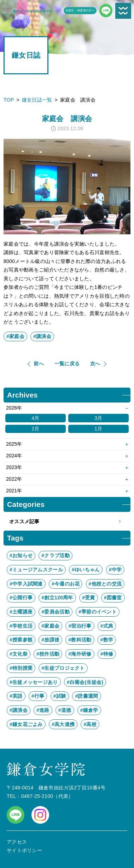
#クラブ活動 (55, 555)
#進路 (43, 710)
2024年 (14, 456)
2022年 (14, 479)
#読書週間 (86, 696)
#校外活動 (48, 654)
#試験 (60, 696)
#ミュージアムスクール (36, 570)
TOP (9, 100)
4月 (35, 418)
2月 (35, 429)
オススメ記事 (67, 522)
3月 (98, 418)
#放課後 (50, 640)
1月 (98, 429)
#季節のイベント (98, 612)
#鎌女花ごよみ (26, 724)
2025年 (14, 444)
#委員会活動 (55, 612)
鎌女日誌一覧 (37, 100)
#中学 (115, 570)
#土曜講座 (21, 612)
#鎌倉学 (89, 710)
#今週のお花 (66, 584)
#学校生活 (21, 626)
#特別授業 (21, 668)
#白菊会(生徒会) (85, 682)
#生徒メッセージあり (34, 682)
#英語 (16, 696)
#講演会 (42, 336)
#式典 (107, 626)
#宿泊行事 (80, 626)
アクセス (17, 842)
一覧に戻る (67, 364)
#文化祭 (19, 654)
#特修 (107, 654)
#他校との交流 (105, 584)
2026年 (14, 408)
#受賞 (89, 598)
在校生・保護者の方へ (80, 10)
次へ (95, 364)
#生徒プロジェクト (63, 668)
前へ (39, 364)
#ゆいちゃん (86, 570)
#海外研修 (80, 654)
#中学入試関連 (26, 584)
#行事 (38, 696)
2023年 (14, 467)
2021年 (14, 491)
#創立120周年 (57, 598)
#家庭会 (15, 336)
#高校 (90, 724)
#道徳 (65, 710)
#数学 (107, 640)
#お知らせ (21, 555)
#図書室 (113, 598)
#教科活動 (80, 640)
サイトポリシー (24, 850)
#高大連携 (63, 724)
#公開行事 (21, 598)
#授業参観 (21, 640)
